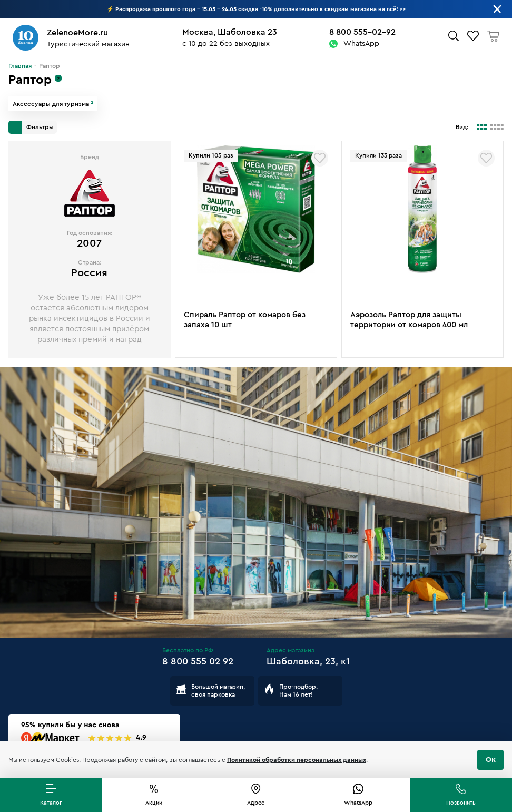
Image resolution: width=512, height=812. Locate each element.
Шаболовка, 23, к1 (308, 661)
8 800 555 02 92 (198, 661)
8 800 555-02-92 (362, 32)
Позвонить (461, 803)
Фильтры (31, 128)
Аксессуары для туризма (53, 104)
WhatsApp (361, 44)
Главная (20, 66)
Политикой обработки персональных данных (297, 760)
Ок (491, 760)
